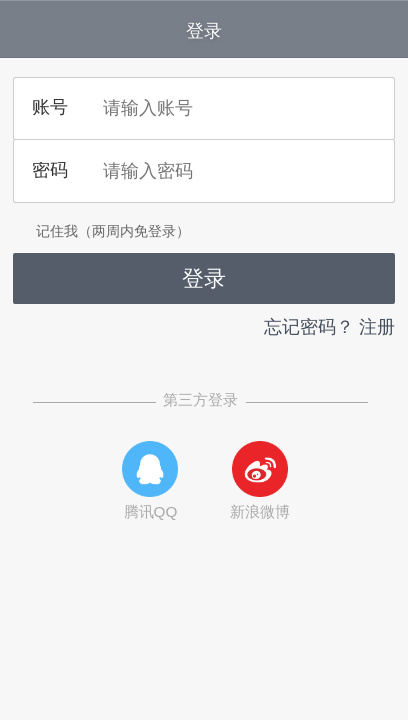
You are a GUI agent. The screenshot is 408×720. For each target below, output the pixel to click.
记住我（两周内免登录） (101, 231)
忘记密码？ (309, 327)
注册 (377, 327)
